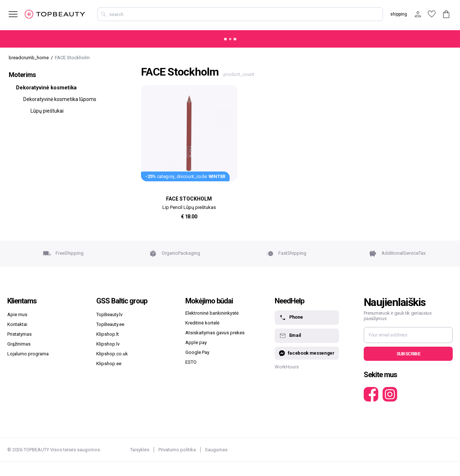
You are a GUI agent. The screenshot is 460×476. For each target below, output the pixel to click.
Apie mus (17, 314)
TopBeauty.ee (110, 324)
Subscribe (408, 354)
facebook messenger (307, 353)
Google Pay (197, 352)
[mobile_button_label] (9, 14)
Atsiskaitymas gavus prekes (215, 333)
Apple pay (196, 342)
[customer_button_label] (418, 14)
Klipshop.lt (108, 334)
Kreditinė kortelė (202, 323)
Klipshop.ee (109, 364)
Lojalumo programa (28, 354)
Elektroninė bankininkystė (212, 313)
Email (290, 336)
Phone (291, 318)
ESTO (191, 362)
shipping (399, 14)
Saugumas (216, 450)
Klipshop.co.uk (112, 354)
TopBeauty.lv (109, 314)
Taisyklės (140, 450)
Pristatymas (19, 334)
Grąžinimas (19, 344)
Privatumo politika (177, 450)
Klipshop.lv (108, 344)
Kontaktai (17, 324)
